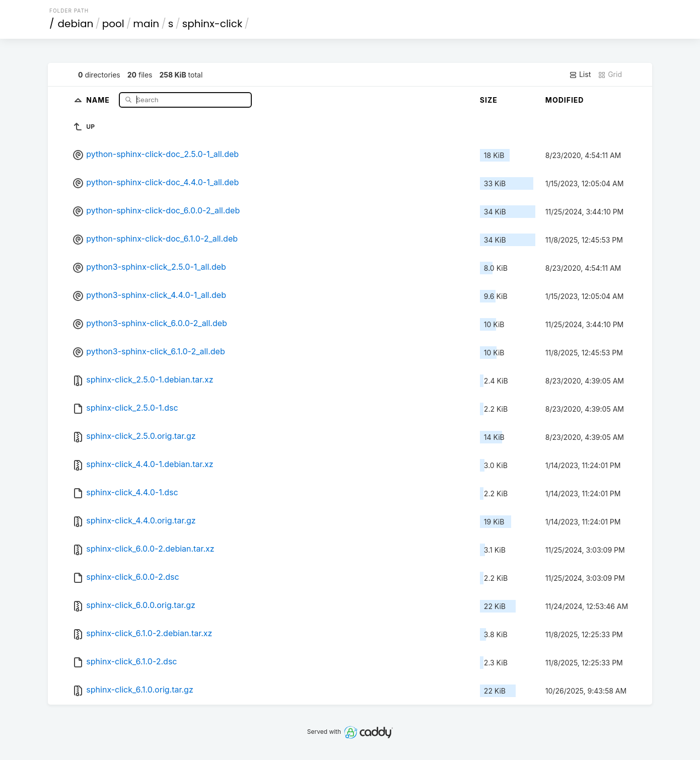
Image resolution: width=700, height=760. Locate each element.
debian (76, 24)
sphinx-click (213, 24)
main (146, 24)
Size (489, 100)
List (580, 74)
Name (99, 99)
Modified (565, 100)
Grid (610, 74)
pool (113, 24)
